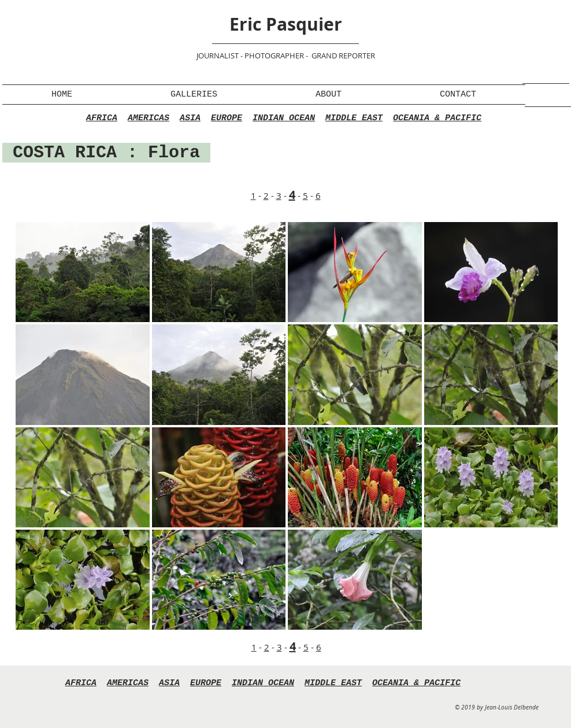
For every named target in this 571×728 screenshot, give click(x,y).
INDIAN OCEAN (284, 118)
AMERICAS (149, 118)
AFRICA (102, 118)
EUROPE (227, 118)
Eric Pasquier (286, 24)
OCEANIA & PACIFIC (437, 118)
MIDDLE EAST (354, 118)
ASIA (190, 118)
